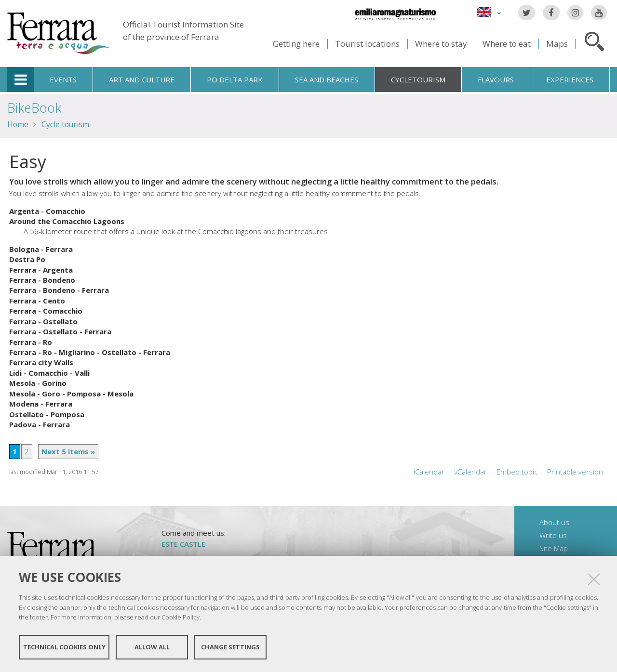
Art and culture (142, 79)
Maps (557, 44)
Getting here (296, 44)
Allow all (152, 647)
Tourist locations (367, 44)
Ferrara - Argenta (41, 270)
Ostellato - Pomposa (47, 414)
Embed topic (517, 472)
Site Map (554, 548)
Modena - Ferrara (41, 404)
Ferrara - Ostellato (43, 321)
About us (554, 522)
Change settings (230, 647)
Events (63, 79)
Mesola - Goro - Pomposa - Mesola (71, 394)
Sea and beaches (327, 79)
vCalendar (470, 472)
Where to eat (507, 44)
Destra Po (27, 259)
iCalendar (429, 472)
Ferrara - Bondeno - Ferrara (59, 290)
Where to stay (441, 44)
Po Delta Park (235, 79)
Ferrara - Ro (31, 342)
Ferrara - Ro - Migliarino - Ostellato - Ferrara (90, 352)
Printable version (575, 472)
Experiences (570, 79)
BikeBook (34, 108)
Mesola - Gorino (38, 383)
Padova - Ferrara (40, 424)
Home (18, 124)
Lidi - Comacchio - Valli (49, 373)
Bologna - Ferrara (41, 249)
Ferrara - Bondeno (42, 280)
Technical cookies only (64, 647)
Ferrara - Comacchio (46, 311)
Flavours (496, 79)
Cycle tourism (65, 124)
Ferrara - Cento (37, 301)
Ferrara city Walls (41, 362)
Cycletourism (418, 79)
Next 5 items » (68, 451)
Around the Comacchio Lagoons (67, 221)
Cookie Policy (181, 617)
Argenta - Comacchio (47, 211)
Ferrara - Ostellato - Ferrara (60, 331)
